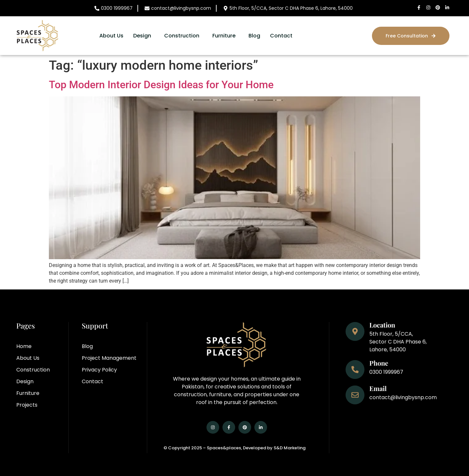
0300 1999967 (117, 8)
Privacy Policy (99, 370)
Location (382, 325)
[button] (144, 36)
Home (24, 346)
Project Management (109, 358)
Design (142, 36)
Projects (27, 405)
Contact (281, 36)
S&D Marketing (290, 448)
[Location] (355, 331)
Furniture (224, 36)
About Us (111, 36)
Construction (182, 36)
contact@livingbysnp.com (181, 8)
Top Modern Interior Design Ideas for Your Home (161, 85)
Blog (254, 36)
